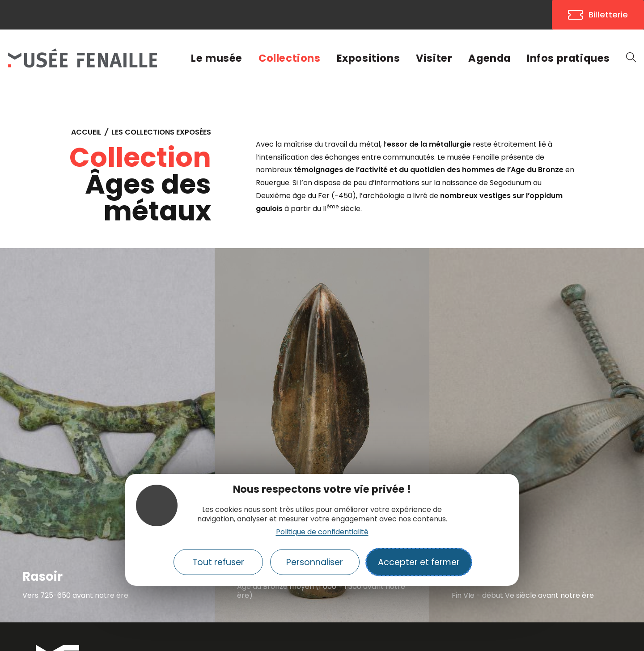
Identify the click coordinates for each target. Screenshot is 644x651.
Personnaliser (315, 562)
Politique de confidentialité (322, 532)
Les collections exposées (161, 132)
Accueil (86, 132)
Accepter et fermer (419, 562)
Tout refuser (218, 562)
